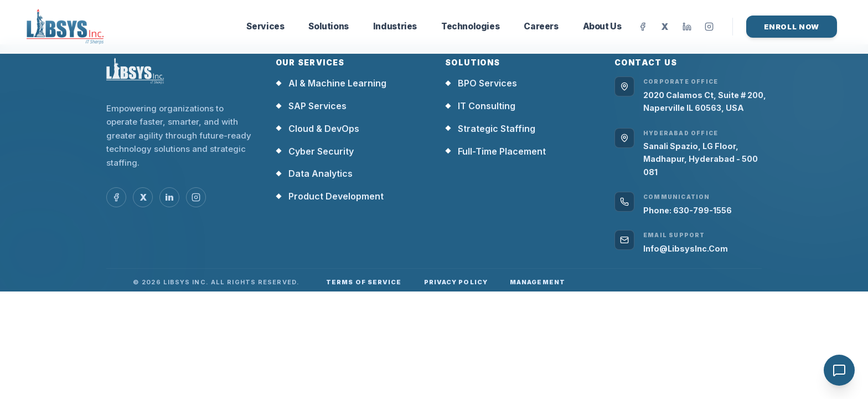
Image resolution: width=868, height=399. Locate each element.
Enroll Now (792, 27)
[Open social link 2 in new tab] (143, 197)
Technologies (470, 26)
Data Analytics (314, 173)
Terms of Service (364, 282)
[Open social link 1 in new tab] (116, 197)
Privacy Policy (456, 282)
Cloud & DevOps (317, 129)
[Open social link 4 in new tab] (196, 197)
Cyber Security (315, 151)
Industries (395, 26)
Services (265, 26)
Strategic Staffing (490, 129)
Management (538, 282)
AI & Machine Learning (331, 83)
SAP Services (311, 106)
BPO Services (481, 83)
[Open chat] (839, 370)
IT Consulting (480, 106)
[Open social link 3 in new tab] (169, 197)
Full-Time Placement (495, 151)
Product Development (330, 196)
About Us (602, 26)
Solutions (329, 26)
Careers (541, 26)
